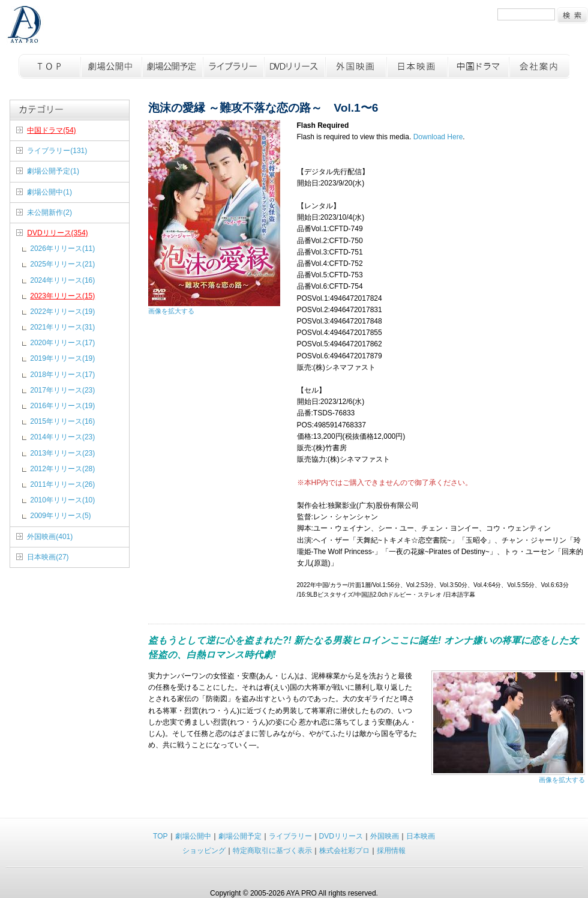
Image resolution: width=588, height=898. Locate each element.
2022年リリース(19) (62, 312)
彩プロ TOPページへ (25, 26)
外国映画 (355, 66)
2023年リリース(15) (62, 296)
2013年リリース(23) (62, 453)
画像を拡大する (171, 311)
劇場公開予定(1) (53, 171)
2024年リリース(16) (62, 280)
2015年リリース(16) (62, 421)
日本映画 (416, 66)
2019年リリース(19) (62, 358)
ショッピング (204, 851)
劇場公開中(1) (49, 192)
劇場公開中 (110, 66)
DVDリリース (294, 66)
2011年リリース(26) (62, 484)
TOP (49, 66)
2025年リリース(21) (62, 264)
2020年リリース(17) (62, 343)
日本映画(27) (48, 557)
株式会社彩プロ (344, 851)
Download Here (438, 137)
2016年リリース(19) (62, 406)
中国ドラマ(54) (51, 130)
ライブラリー (233, 66)
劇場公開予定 (172, 66)
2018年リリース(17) (62, 375)
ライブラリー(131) (57, 151)
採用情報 (391, 851)
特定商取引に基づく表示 (272, 851)
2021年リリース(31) (62, 327)
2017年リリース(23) (62, 390)
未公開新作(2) (49, 212)
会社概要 (539, 66)
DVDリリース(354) (57, 233)
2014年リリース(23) (62, 437)
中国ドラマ (478, 66)
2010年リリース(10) (62, 500)
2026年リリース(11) (62, 249)
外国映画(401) (50, 537)
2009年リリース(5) (60, 516)
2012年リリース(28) (62, 469)
